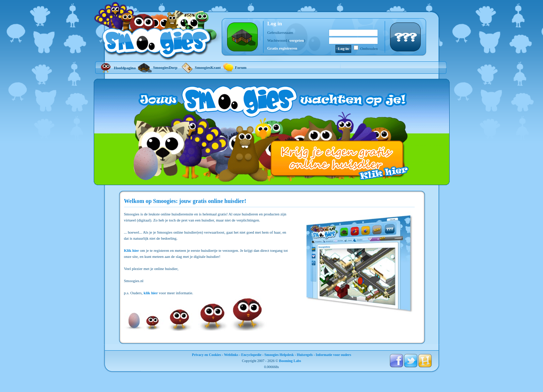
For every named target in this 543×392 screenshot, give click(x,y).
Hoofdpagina (117, 68)
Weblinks (231, 355)
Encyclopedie (252, 355)
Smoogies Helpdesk (279, 355)
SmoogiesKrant (200, 67)
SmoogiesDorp (157, 67)
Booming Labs (290, 361)
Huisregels (305, 355)
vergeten (297, 40)
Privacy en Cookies (206, 355)
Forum (235, 67)
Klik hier (132, 250)
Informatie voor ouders (334, 355)
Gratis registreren (282, 48)
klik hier (151, 293)
